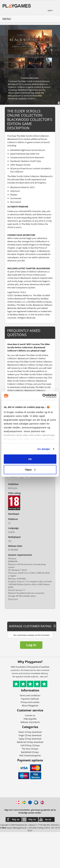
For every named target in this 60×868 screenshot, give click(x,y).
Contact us (30, 715)
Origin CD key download (30, 735)
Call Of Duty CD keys (30, 745)
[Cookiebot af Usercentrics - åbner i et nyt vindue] (43, 396)
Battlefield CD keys (30, 752)
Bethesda (13, 488)
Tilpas (30, 469)
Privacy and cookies (30, 702)
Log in (31, 645)
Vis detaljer (44, 449)
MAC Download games (30, 755)
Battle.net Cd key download (30, 742)
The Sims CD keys (30, 749)
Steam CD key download (30, 732)
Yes (10, 541)
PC (9, 523)
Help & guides (30, 719)
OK (30, 459)
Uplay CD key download (30, 739)
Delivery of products (30, 722)
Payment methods (30, 699)
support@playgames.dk (17, 828)
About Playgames (30, 705)
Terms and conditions (30, 695)
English (12, 532)
